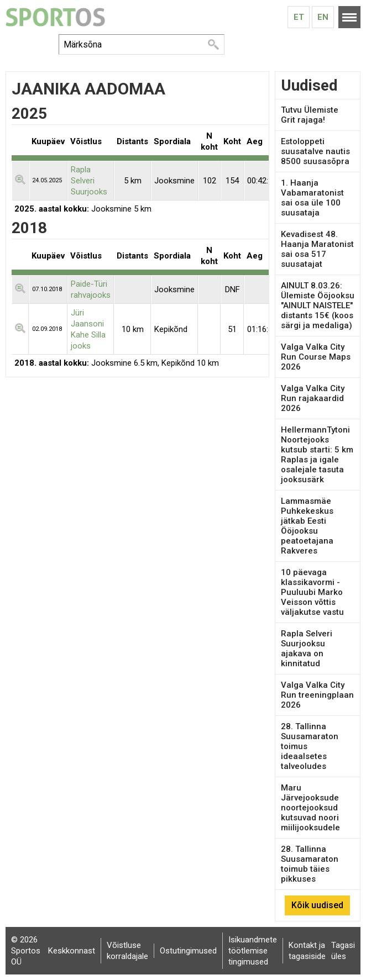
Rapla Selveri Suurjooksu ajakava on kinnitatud (307, 649)
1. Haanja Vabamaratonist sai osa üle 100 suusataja (312, 198)
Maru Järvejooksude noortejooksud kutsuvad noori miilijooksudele (310, 808)
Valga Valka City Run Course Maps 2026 (316, 357)
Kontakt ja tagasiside (307, 951)
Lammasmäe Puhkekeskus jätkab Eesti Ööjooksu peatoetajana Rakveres (307, 526)
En (323, 17)
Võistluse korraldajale (127, 951)
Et (299, 17)
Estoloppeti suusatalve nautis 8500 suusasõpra (315, 151)
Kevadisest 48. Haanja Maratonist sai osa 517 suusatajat (317, 249)
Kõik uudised (317, 905)
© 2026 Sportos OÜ (26, 951)
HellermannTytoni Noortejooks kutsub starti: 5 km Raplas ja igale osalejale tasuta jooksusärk (317, 455)
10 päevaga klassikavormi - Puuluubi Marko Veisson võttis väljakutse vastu (312, 592)
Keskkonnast (72, 951)
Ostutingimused (188, 951)
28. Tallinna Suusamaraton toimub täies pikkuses (310, 864)
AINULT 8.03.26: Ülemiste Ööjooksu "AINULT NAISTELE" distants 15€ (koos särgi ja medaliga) (318, 305)
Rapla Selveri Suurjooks (89, 181)
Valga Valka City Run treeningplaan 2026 (317, 695)
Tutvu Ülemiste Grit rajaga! (310, 115)
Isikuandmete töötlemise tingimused (253, 951)
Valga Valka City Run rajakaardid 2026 (313, 398)
